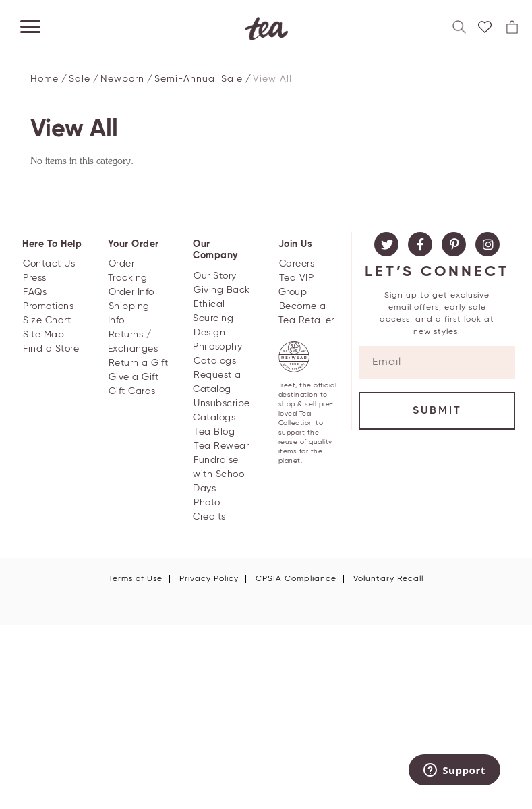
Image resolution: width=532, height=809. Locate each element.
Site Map (43, 335)
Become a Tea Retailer (306, 313)
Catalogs (215, 361)
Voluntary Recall (388, 579)
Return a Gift (139, 363)
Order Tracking (128, 271)
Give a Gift (134, 377)
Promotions (48, 306)
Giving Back (222, 290)
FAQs (35, 292)
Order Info (131, 292)
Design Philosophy (217, 340)
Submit (437, 411)
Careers (297, 264)
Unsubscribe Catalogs (221, 411)
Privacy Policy (209, 579)
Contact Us (49, 264)
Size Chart (47, 320)
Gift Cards (132, 391)
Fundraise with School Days (220, 474)
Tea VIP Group (296, 285)
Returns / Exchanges (133, 342)
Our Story (215, 276)
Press (35, 278)
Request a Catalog (217, 382)
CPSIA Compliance (296, 579)
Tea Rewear (221, 446)
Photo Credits (209, 510)
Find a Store (51, 349)
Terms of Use (136, 579)
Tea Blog (214, 432)
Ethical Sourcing (213, 311)
